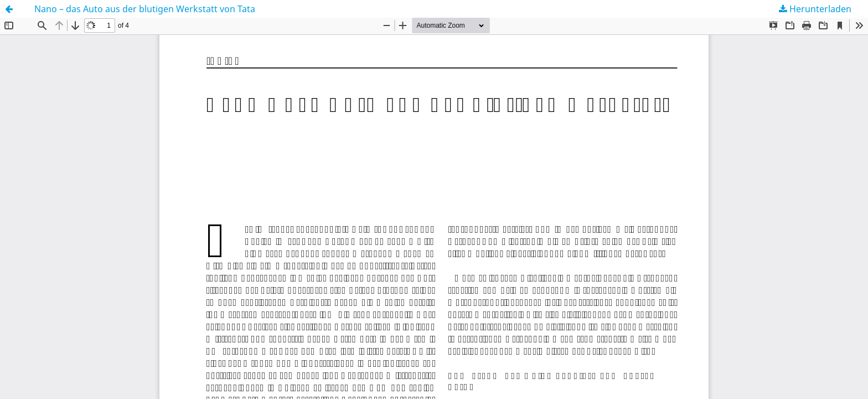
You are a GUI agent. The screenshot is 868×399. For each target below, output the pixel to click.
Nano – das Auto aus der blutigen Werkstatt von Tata (145, 9)
